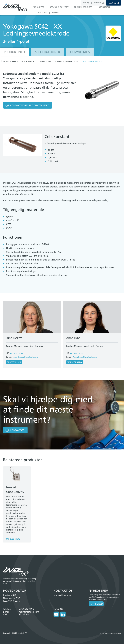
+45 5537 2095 (26, 609)
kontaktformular (62, 595)
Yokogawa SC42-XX (92, 61)
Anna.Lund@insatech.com (85, 357)
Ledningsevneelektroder (67, 61)
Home (6, 61)
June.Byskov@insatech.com (25, 357)
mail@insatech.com (29, 612)
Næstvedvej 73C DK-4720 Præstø (12, 600)
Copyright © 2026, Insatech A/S (15, 633)
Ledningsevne (44, 61)
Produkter (18, 61)
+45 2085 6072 (16, 353)
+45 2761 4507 (77, 353)
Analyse (30, 61)
